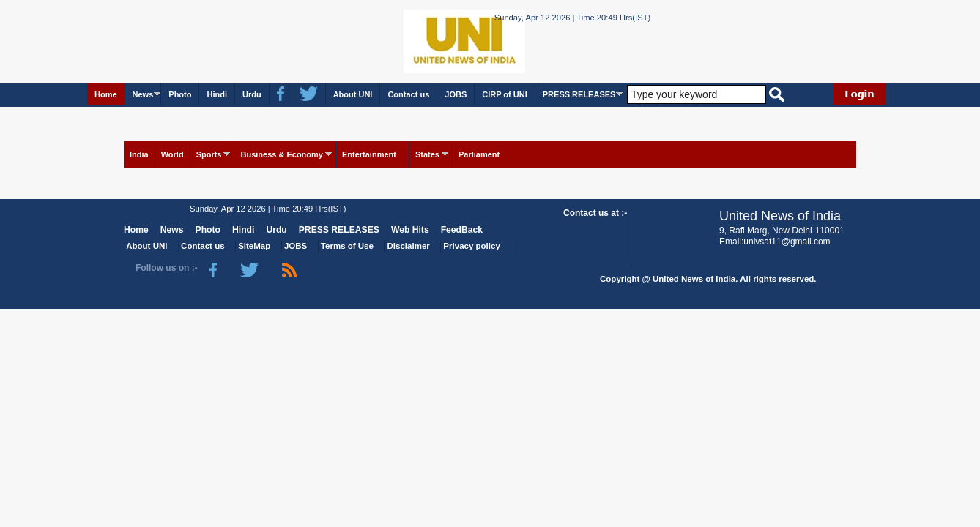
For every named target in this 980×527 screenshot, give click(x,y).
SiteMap (254, 246)
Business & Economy (281, 154)
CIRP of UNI (505, 94)
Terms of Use (347, 246)
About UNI (353, 94)
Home (106, 94)
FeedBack (462, 230)
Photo (180, 94)
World (172, 154)
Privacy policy (471, 246)
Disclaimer (409, 246)
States (427, 154)
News (143, 94)
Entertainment (369, 154)
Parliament (479, 154)
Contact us (408, 94)
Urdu (252, 94)
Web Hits (410, 230)
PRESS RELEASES (579, 94)
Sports (209, 154)
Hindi (217, 94)
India (139, 154)
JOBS (456, 94)
